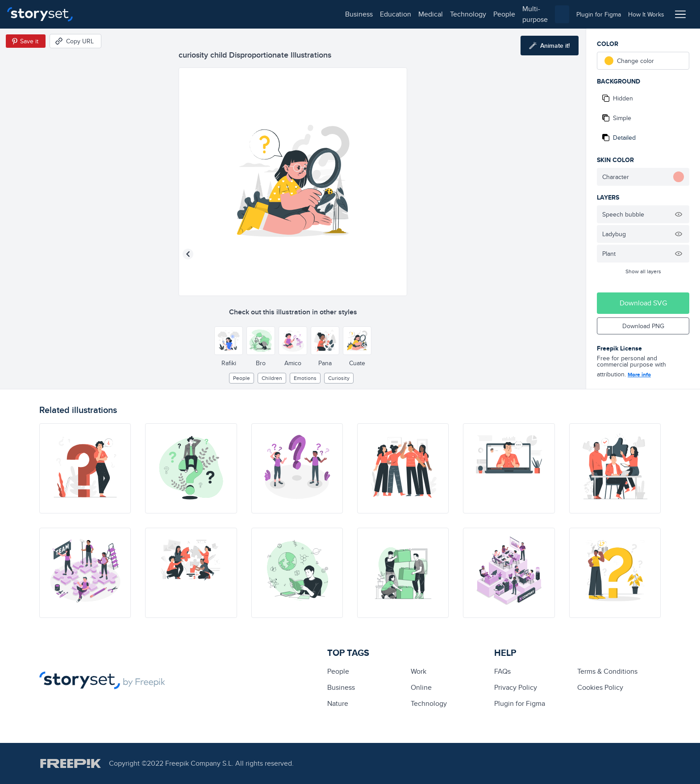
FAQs (502, 671)
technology (210, 14)
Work (419, 671)
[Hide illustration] (679, 214)
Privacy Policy (516, 687)
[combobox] (442, 14)
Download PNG (643, 326)
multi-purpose (286, 14)
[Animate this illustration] (550, 46)
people (246, 14)
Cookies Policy (600, 687)
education (137, 14)
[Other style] (229, 341)
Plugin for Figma (520, 703)
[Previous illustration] (188, 254)
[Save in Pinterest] (26, 41)
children (272, 378)
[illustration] (85, 468)
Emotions (305, 378)
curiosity (339, 378)
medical (173, 14)
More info (639, 375)
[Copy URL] (75, 41)
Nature (338, 703)
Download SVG (643, 303)
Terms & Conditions (607, 671)
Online (421, 687)
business (101, 14)
